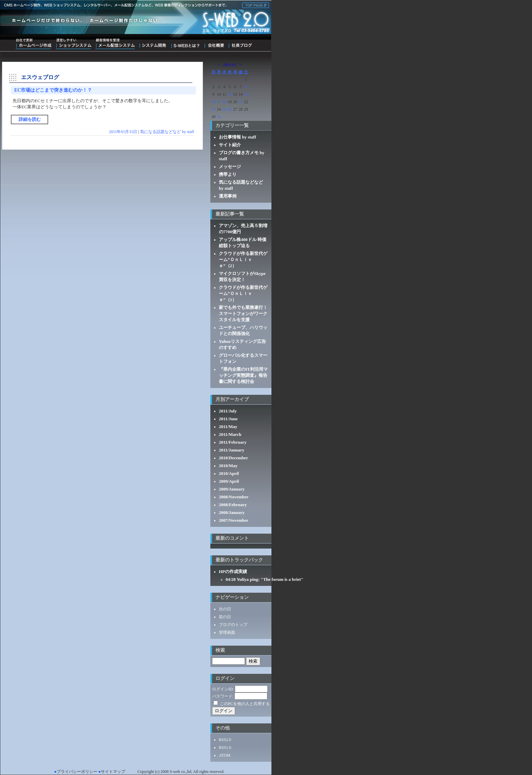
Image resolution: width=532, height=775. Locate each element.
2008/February (233, 505)
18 (224, 102)
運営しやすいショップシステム (73, 44)
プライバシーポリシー (77, 772)
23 (213, 109)
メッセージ (230, 167)
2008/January (232, 512)
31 (219, 117)
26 (230, 109)
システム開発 (153, 44)
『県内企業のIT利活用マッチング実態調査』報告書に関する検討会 (243, 375)
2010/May (228, 466)
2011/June (228, 419)
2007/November (234, 520)
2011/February (233, 442)
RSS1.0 (225, 748)
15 (246, 94)
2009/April (229, 481)
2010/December (233, 458)
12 (230, 94)
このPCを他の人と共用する (245, 704)
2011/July (228, 411)
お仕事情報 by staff (237, 137)
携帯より (228, 174)
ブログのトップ (233, 625)
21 (241, 102)
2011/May (228, 427)
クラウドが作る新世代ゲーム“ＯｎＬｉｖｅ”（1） (243, 293)
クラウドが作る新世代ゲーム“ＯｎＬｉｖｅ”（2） (243, 260)
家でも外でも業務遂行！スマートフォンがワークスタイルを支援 (243, 313)
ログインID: (223, 689)
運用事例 (228, 196)
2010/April (229, 473)
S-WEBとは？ (185, 44)
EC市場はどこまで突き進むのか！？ (53, 90)
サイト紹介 (230, 145)
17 (219, 102)
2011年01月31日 (123, 132)
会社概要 (214, 44)
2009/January (232, 489)
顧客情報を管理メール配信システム (115, 44)
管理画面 (227, 632)
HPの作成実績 (233, 571)
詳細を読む (30, 119)
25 (224, 109)
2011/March (230, 434)
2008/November (234, 497)
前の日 (225, 617)
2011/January (232, 450)
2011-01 (230, 65)
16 (213, 102)
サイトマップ (113, 772)
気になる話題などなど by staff (167, 132)
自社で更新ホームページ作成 (34, 44)
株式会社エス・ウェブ (254, 5)
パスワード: (223, 696)
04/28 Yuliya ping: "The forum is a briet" (264, 579)
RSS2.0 (225, 740)
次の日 (225, 609)
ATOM (225, 755)
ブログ (240, 44)
